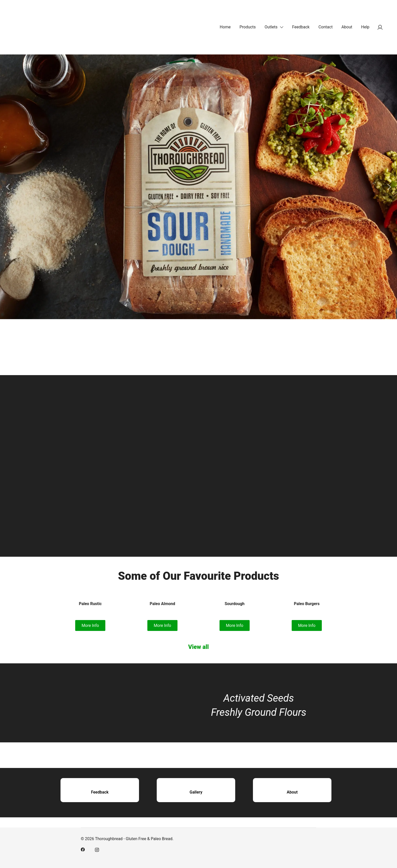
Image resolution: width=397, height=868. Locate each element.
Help (365, 27)
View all (198, 647)
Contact (326, 27)
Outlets (271, 27)
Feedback (301, 27)
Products (248, 27)
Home (225, 27)
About (347, 27)
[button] (8, 187)
